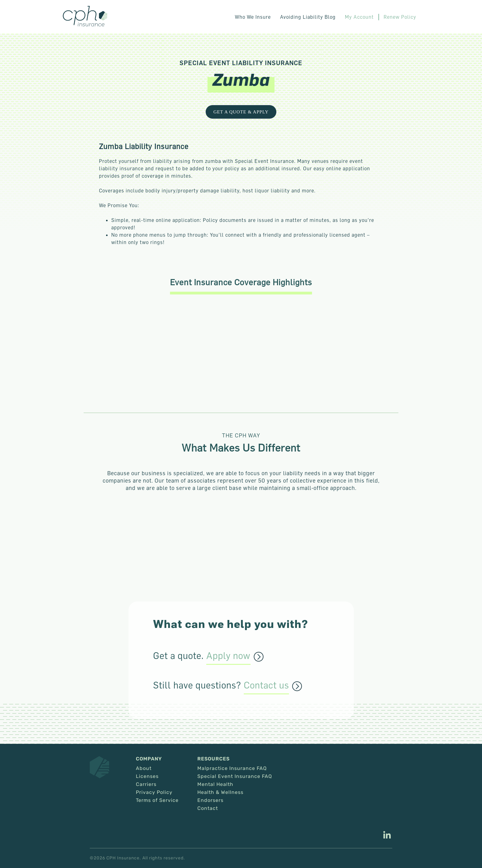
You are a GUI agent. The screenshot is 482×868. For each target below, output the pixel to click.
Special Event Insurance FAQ (235, 776)
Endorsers (210, 800)
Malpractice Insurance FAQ (232, 768)
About (144, 768)
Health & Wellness (220, 792)
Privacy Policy (154, 792)
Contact (208, 808)
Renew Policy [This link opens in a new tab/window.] (400, 17)
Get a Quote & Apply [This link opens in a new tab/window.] (241, 112)
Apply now (228, 656)
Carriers (146, 784)
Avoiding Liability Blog (308, 17)
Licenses (147, 776)
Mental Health (215, 784)
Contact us (266, 685)
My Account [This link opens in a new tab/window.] (359, 17)
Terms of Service (157, 800)
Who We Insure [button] (253, 17)
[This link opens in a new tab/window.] (387, 836)
